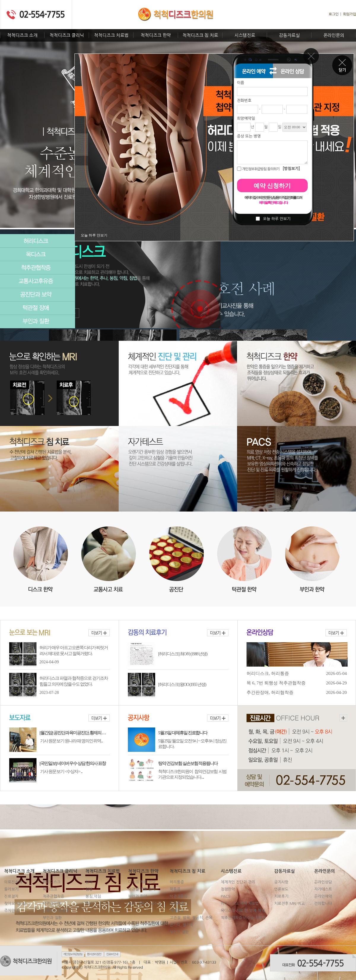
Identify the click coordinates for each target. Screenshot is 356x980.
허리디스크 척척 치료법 (240, 904)
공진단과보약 (38, 295)
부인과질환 (38, 321)
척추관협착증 (38, 268)
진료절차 (11, 896)
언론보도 (281, 889)
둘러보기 (11, 889)
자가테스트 (323, 889)
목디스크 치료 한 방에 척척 (243, 911)
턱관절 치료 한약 (142, 889)
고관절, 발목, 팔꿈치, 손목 (191, 918)
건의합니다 (323, 904)
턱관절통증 (179, 896)
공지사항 (281, 882)
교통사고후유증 (38, 281)
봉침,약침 (93, 896)
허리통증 (177, 882)
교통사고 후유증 (56, 911)
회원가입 (349, 14)
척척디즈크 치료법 (111, 35)
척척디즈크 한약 (156, 35)
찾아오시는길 (15, 904)
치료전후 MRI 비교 (289, 904)
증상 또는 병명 (249, 136)
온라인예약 (323, 896)
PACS (225, 896)
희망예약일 (246, 118)
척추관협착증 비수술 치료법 (243, 918)
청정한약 (228, 889)
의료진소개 (13, 882)
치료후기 (281, 896)
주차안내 (11, 911)
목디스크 (38, 254)
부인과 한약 (138, 896)
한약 (89, 882)
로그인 (334, 14)
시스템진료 (245, 35)
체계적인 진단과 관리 (238, 882)
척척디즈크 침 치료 (200, 35)
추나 (89, 904)
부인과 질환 (52, 918)
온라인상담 (323, 882)
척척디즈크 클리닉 (67, 35)
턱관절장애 (38, 308)
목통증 (175, 889)
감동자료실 (289, 35)
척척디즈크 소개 (22, 35)
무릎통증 (177, 904)
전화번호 (244, 101)
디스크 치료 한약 (142, 882)
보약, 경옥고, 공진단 (145, 904)
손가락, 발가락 (182, 925)
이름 (241, 83)
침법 (89, 889)
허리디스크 (38, 241)
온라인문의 (334, 35)
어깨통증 (177, 911)
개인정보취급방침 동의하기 (261, 169)
